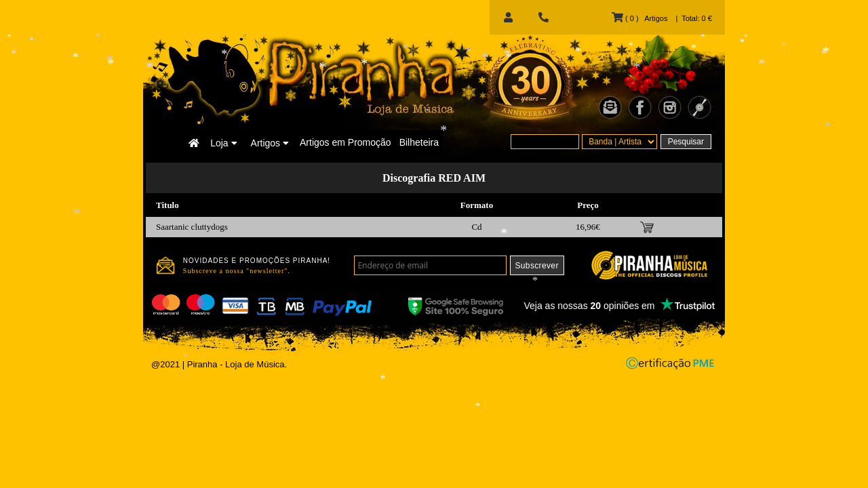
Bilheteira (419, 142)
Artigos (270, 143)
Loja (223, 143)
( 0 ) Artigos (639, 18)
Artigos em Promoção (346, 142)
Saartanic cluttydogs (192, 227)
